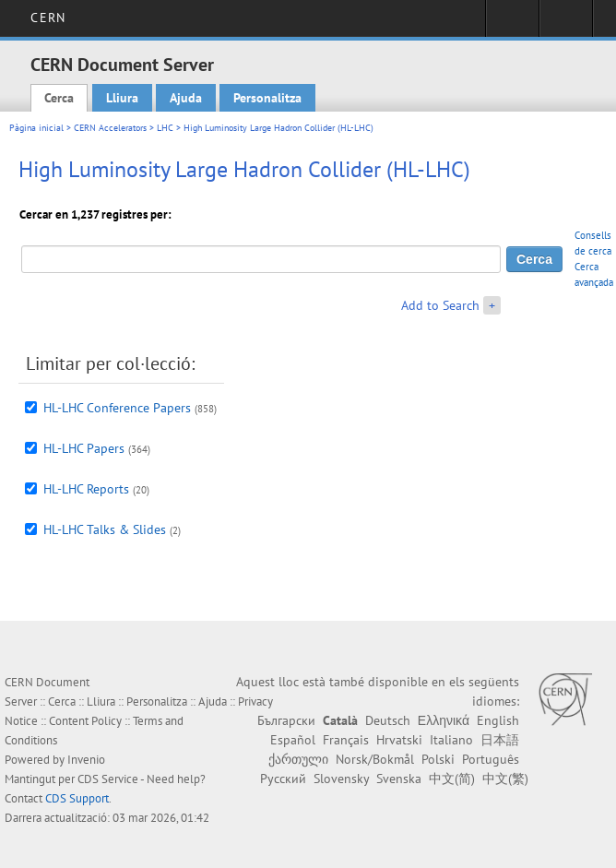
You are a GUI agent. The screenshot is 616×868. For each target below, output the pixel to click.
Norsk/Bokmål (375, 759)
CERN (47, 18)
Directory (566, 24)
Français (346, 740)
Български (286, 720)
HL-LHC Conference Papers (117, 408)
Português (491, 759)
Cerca (59, 98)
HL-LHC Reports (86, 489)
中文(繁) (505, 779)
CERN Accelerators (110, 128)
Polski (438, 759)
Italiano (451, 740)
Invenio (86, 760)
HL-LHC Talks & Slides (105, 529)
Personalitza (267, 98)
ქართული (298, 759)
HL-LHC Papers (84, 448)
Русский (283, 779)
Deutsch (388, 720)
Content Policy (85, 721)
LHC (165, 128)
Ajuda (186, 98)
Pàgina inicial (36, 128)
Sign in (512, 24)
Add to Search (440, 305)
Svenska (399, 779)
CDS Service (108, 779)
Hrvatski (399, 740)
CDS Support (77, 798)
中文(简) (452, 779)
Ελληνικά (444, 720)
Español (293, 740)
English (498, 720)
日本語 (500, 740)
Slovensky (341, 779)
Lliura (122, 98)
